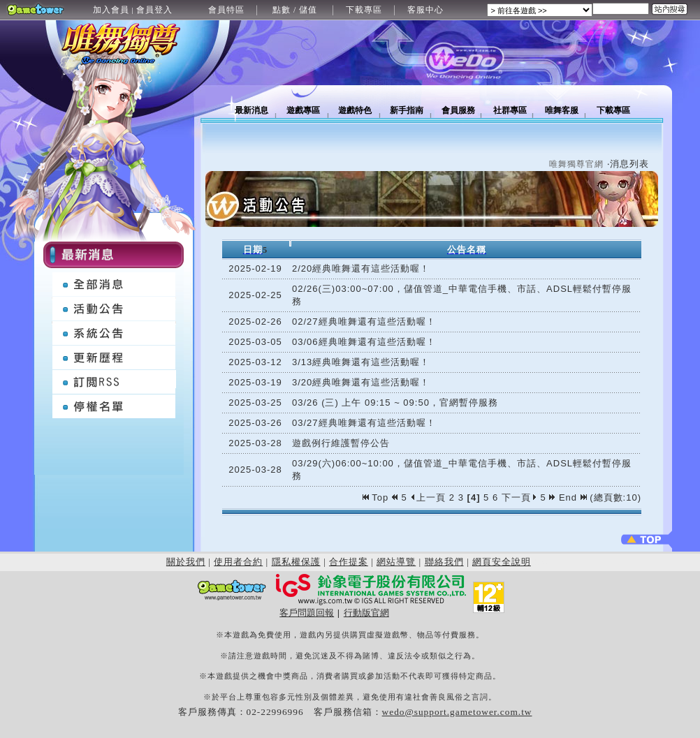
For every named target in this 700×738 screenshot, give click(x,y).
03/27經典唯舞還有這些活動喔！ (364, 423)
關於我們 (186, 562)
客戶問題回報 (307, 613)
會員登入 (154, 10)
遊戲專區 (303, 110)
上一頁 (428, 497)
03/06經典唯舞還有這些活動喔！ (364, 342)
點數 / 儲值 (295, 10)
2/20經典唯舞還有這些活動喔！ (361, 268)
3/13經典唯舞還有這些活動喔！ (361, 362)
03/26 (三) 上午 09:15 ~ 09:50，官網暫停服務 (395, 403)
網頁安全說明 (502, 562)
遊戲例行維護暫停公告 (341, 443)
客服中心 (425, 10)
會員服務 (458, 110)
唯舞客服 (562, 110)
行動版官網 (366, 613)
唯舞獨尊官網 (576, 164)
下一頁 (519, 497)
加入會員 (111, 10)
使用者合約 (238, 562)
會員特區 (226, 10)
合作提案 (349, 562)
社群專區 (510, 110)
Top (377, 497)
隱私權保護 (296, 562)
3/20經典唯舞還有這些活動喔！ (361, 382)
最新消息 (251, 110)
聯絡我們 (444, 562)
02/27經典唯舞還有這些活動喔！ (364, 322)
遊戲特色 (355, 110)
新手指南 (407, 110)
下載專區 (364, 10)
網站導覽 (396, 562)
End (573, 497)
